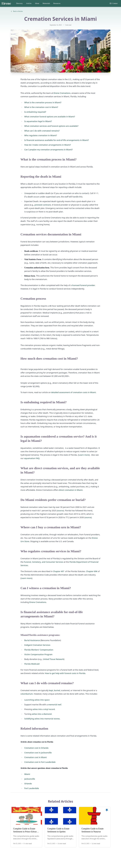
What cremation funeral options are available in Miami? (50, 117)
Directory (19, 3)
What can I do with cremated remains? (42, 131)
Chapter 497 (59, 571)
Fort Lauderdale (32, 788)
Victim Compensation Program (38, 654)
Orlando (28, 784)
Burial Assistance (32, 640)
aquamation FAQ (31, 458)
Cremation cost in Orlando (36, 748)
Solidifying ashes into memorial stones (42, 719)
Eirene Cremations (62, 93)
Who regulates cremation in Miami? (41, 135)
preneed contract (42, 205)
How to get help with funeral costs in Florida (65, 673)
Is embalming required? (35, 112)
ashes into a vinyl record (43, 709)
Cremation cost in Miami (36, 757)
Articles (29, 3)
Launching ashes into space (37, 700)
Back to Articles (17, 11)
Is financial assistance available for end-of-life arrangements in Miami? (57, 140)
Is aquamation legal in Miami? (38, 121)
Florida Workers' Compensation (39, 650)
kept (51, 690)
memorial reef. (55, 705)
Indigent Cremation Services (37, 645)
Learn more (84, 455)
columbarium (27, 694)
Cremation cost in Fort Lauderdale (40, 762)
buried (57, 690)
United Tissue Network (53, 659)
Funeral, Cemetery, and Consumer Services (44, 562)
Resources (57, 3)
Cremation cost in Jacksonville (38, 753)
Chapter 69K (92, 571)
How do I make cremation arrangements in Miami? (48, 145)
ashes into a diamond (42, 714)
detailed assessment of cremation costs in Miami (74, 392)
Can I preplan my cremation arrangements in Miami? (48, 150)
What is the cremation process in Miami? (43, 102)
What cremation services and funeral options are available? (51, 126)
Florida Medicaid (32, 664)
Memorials (46, 3)
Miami (27, 774)
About (37, 3)
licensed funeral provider (84, 285)
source (60, 511)
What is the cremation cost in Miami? (41, 107)
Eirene (6, 3)
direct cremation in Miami (71, 490)
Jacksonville (30, 779)
